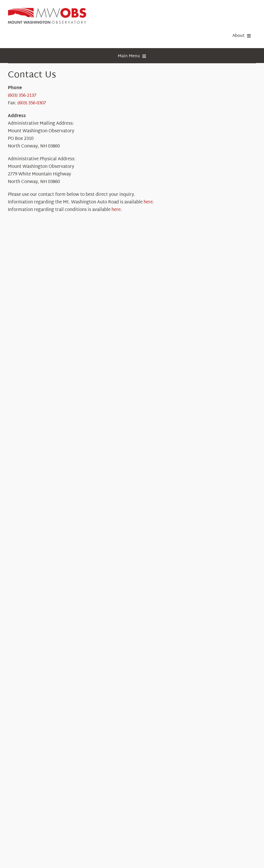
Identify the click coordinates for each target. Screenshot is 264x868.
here (148, 202)
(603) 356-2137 (22, 96)
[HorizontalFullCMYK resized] (47, 10)
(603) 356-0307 (32, 103)
